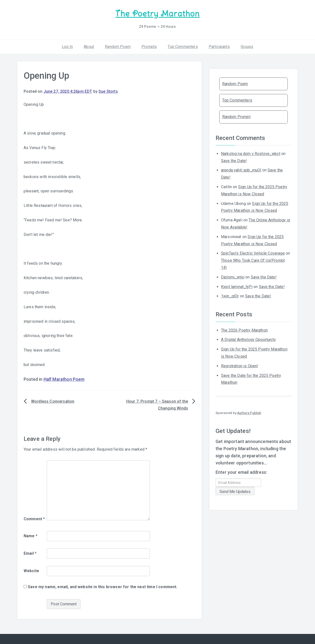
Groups (247, 47)
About (89, 47)
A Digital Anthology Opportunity (248, 340)
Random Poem (118, 47)
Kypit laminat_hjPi (237, 287)
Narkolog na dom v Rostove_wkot (251, 154)
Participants (219, 47)
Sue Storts (108, 91)
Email (30, 553)
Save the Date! (234, 161)
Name (31, 536)
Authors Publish (249, 413)
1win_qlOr (230, 296)
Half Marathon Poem (64, 379)
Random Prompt (236, 117)
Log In (67, 47)
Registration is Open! (240, 366)
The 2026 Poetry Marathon (244, 330)
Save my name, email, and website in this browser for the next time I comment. (102, 587)
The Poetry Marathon (157, 14)
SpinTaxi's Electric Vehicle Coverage (253, 253)
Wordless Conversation (53, 401)
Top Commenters (183, 47)
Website (31, 571)
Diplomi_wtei (233, 277)
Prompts (149, 47)
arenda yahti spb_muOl (241, 170)
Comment (34, 519)
